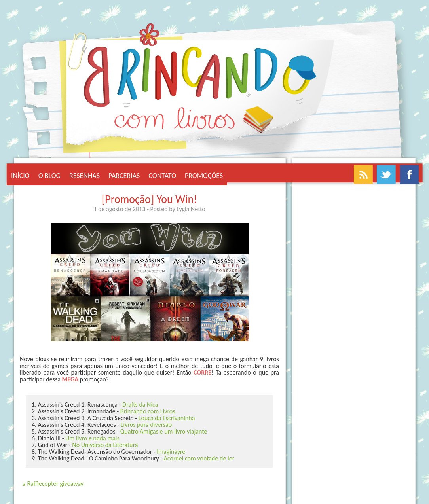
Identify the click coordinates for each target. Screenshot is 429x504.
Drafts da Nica (140, 405)
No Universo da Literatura (105, 445)
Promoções (204, 176)
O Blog (49, 176)
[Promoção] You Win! (150, 199)
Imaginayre (171, 452)
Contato (162, 176)
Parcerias (124, 176)
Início (20, 176)
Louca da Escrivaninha (167, 418)
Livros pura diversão (146, 425)
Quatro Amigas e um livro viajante (164, 431)
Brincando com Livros (148, 411)
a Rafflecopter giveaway (53, 484)
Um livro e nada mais (92, 438)
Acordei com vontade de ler (199, 458)
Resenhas (84, 176)
